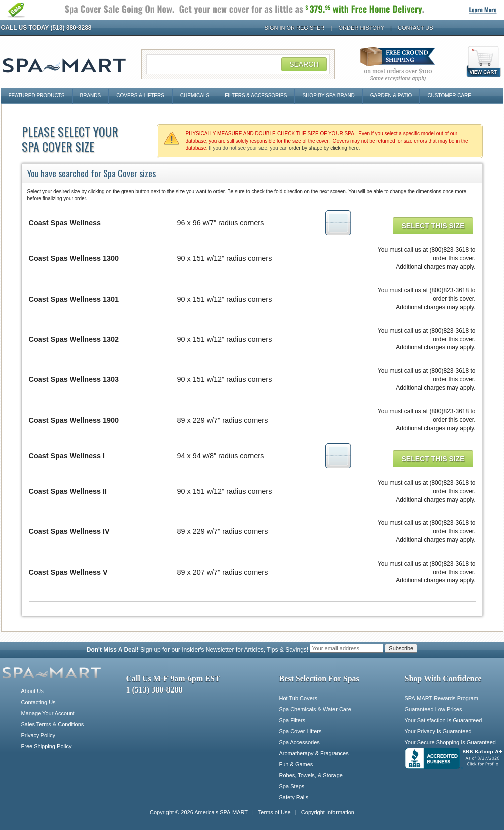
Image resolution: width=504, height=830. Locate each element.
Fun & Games (296, 764)
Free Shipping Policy (46, 746)
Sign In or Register (295, 28)
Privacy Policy (38, 735)
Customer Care (449, 96)
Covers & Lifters (140, 96)
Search (304, 64)
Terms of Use (275, 812)
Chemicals (195, 96)
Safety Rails (294, 797)
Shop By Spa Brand (328, 96)
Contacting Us (38, 702)
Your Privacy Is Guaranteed (438, 731)
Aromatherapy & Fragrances (314, 753)
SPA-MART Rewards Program (442, 698)
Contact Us (415, 28)
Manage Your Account (48, 713)
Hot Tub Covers (298, 698)
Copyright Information (328, 812)
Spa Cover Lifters (301, 731)
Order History (361, 28)
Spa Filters (293, 720)
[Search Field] (238, 64)
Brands (91, 96)
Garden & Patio (391, 96)
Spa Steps (292, 786)
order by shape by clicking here (323, 148)
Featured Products (37, 96)
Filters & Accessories (256, 96)
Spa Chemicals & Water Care (315, 709)
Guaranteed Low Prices (434, 709)
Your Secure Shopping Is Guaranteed (450, 742)
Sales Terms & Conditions (53, 724)
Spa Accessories (300, 742)
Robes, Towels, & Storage (311, 775)
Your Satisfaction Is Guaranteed (444, 720)
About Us (32, 691)
